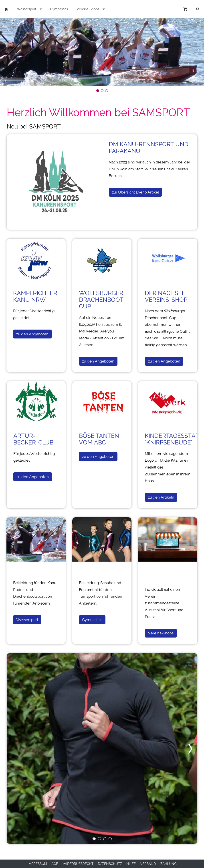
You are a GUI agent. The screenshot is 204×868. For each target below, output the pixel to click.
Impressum (37, 864)
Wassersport (27, 620)
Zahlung (169, 864)
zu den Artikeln (161, 497)
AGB (55, 864)
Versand (148, 864)
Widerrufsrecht (78, 864)
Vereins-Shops (161, 633)
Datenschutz (110, 864)
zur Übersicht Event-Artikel (135, 192)
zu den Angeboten (32, 334)
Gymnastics (92, 620)
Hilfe (131, 864)
